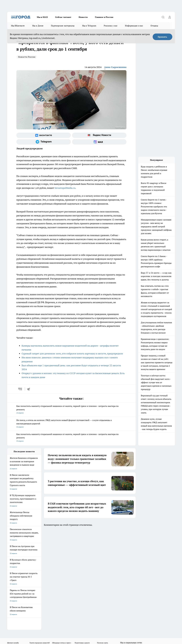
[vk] (20, 389)
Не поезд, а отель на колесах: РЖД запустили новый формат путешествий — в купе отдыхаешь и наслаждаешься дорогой (71, 424)
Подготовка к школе (82, 542)
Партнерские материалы (63, 26)
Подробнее (76, 622)
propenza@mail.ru (42, 572)
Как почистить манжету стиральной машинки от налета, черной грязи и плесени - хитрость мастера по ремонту (71, 410)
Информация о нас (134, 26)
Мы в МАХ (42, 17)
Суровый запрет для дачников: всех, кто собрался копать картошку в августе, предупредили (72, 354)
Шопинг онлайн (13, 542)
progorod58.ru (47, 589)
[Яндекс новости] (99, 135)
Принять (162, 37)
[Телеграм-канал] (44, 142)
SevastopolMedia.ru (65, 188)
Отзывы (154, 26)
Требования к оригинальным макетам (21, 557)
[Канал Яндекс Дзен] (142, 547)
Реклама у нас (111, 26)
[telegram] (29, 389)
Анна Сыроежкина (115, 67)
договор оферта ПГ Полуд (17, 613)
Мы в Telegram (89, 26)
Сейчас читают (63, 17)
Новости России (27, 57)
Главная (76, 557)
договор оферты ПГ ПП (16, 616)
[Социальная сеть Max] (99, 142)
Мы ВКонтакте (18, 26)
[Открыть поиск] (163, 17)
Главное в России (104, 17)
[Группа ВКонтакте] (44, 135)
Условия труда (46, 557)
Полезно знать (103, 542)
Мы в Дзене (38, 26)
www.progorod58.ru (27, 564)
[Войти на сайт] (170, 17)
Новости (83, 17)
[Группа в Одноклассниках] (128, 547)
